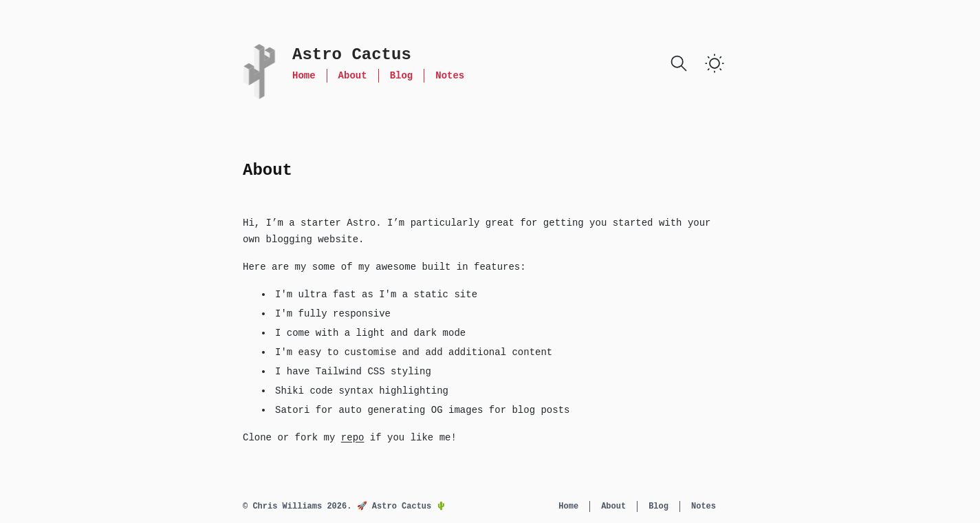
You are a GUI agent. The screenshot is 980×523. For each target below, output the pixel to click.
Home (304, 76)
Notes (450, 76)
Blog (402, 76)
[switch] (715, 63)
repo (353, 438)
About (353, 76)
